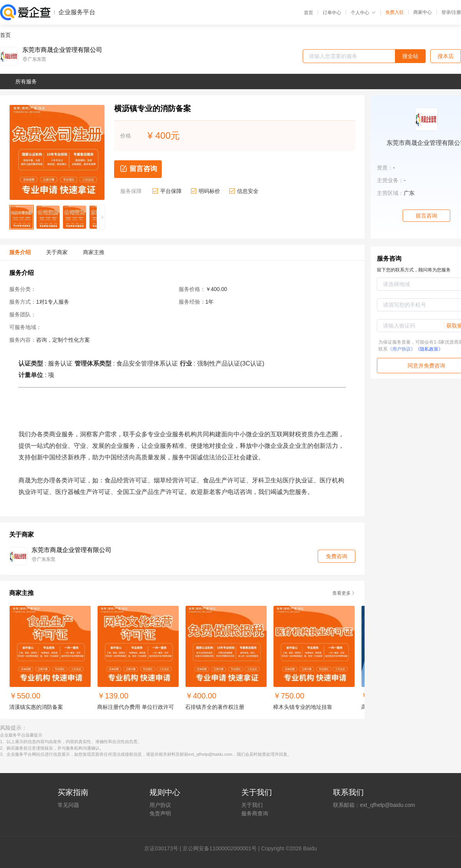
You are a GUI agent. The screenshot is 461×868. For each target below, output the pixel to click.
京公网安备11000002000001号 (220, 848)
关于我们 (252, 805)
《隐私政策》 (429, 349)
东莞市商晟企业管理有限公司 (62, 50)
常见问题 (68, 805)
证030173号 (164, 848)
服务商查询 (255, 813)
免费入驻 (395, 12)
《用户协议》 (401, 349)
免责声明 (160, 813)
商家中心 (423, 12)
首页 (308, 13)
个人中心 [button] (363, 13)
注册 (456, 12)
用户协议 (160, 805)
